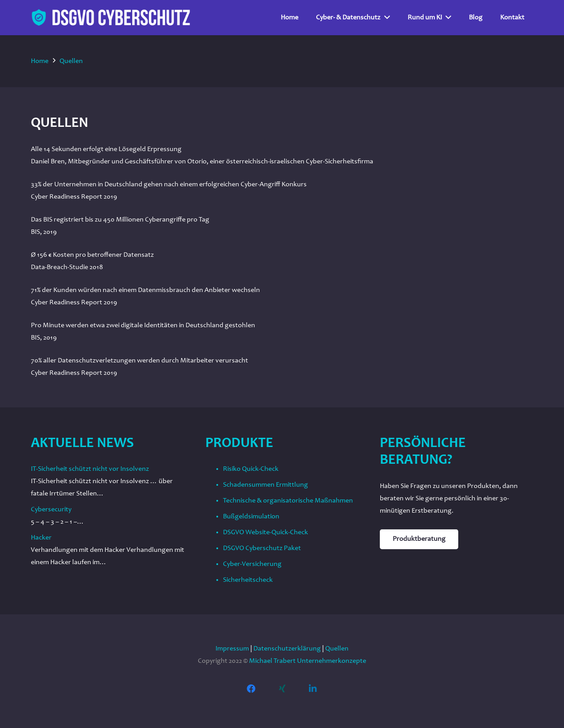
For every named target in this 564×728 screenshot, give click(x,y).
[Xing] (282, 689)
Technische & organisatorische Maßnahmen (288, 501)
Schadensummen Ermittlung (265, 485)
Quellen (337, 649)
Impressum (232, 649)
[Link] (111, 18)
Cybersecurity (51, 510)
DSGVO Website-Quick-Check (265, 532)
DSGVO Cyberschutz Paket (262, 548)
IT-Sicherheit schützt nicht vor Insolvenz (90, 469)
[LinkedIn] (313, 689)
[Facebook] (251, 689)
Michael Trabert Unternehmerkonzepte (308, 661)
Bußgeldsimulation (251, 517)
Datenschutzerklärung (287, 649)
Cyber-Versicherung (252, 564)
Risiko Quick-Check (251, 469)
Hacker (41, 538)
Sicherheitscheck (248, 580)
